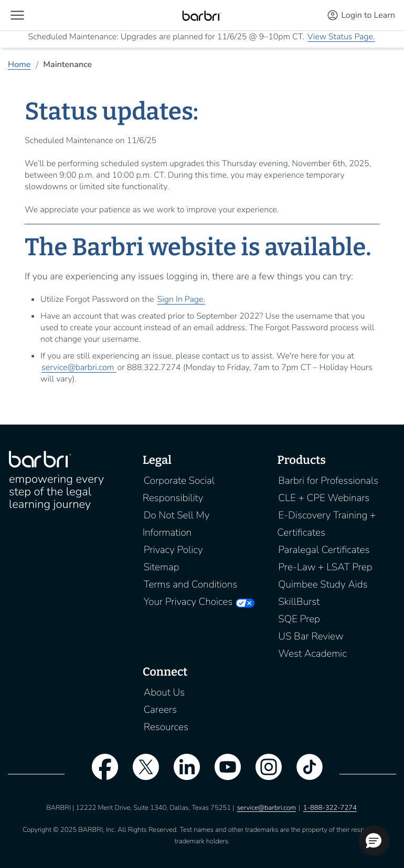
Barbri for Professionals (328, 481)
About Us (164, 692)
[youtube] (222, 774)
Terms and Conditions (191, 584)
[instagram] (263, 774)
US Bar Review (311, 636)
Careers (160, 710)
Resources (166, 727)
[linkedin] (182, 774)
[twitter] (141, 774)
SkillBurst (299, 602)
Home (19, 64)
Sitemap (162, 567)
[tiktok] (304, 774)
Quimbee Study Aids (323, 584)
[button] (17, 15)
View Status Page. (341, 37)
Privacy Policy (173, 550)
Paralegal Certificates (324, 550)
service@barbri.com (79, 367)
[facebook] (100, 774)
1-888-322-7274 (330, 808)
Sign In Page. (181, 299)
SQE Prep (299, 619)
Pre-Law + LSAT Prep (325, 567)
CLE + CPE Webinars (324, 498)
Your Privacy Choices (188, 602)
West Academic (312, 654)
